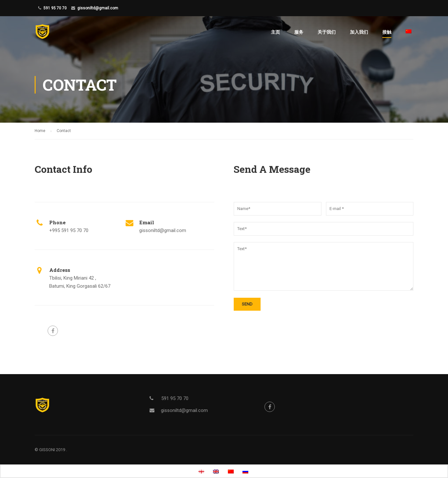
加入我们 (359, 32)
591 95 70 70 (55, 8)
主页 (275, 32)
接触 (387, 32)
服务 (299, 32)
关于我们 (327, 32)
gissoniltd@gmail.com (98, 8)
